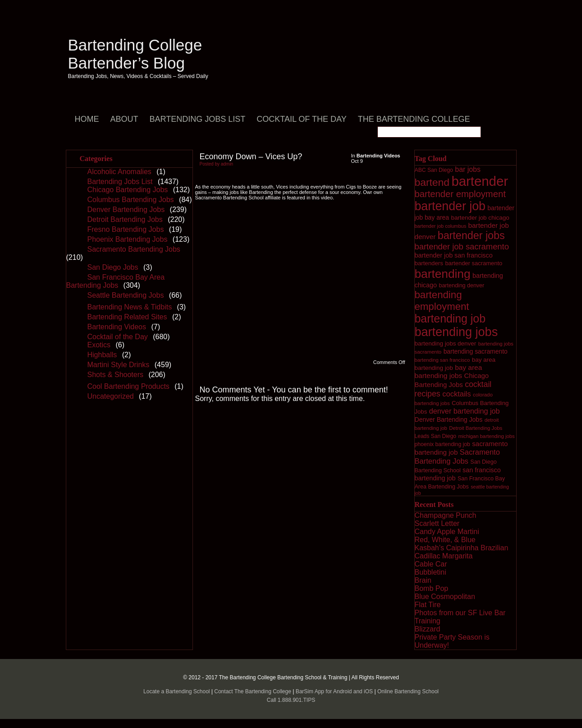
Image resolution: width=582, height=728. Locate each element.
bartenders (429, 263)
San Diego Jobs (113, 267)
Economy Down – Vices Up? (251, 157)
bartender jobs (471, 235)
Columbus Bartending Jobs (131, 200)
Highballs (102, 355)
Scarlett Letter (437, 523)
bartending (443, 274)
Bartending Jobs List (198, 119)
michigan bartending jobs (486, 436)
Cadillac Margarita (444, 556)
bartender (480, 181)
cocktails (456, 394)
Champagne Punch (446, 515)
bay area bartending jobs (449, 371)
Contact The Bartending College (253, 691)
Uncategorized (111, 396)
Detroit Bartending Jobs (125, 219)
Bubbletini (431, 572)
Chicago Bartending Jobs (128, 190)
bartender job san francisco (454, 255)
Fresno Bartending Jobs (126, 229)
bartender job (450, 206)
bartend (432, 182)
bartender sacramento (474, 263)
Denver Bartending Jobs (126, 210)
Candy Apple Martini (447, 532)
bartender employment (460, 194)
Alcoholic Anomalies (119, 172)
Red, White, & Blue (445, 540)
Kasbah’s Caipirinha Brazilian (462, 548)
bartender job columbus (441, 226)
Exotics (99, 345)
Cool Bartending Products (128, 386)
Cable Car (431, 564)
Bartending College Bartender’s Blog (135, 54)
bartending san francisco (442, 360)
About (124, 119)
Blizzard (428, 629)
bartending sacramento (476, 351)
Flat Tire (428, 605)
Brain (423, 580)
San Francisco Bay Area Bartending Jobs (116, 281)
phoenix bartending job (442, 444)
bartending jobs (456, 332)
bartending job (450, 319)
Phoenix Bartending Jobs (128, 239)
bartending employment (442, 301)
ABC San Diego (434, 170)
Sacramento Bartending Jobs (134, 249)
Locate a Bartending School (176, 691)
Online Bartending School (408, 691)
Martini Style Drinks (119, 365)
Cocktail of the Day (301, 119)
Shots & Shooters (116, 375)
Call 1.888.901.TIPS (291, 700)
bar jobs (468, 169)
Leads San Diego (435, 436)
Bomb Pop (432, 588)
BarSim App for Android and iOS (334, 691)
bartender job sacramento (462, 247)
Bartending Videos (117, 327)
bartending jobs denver (446, 343)
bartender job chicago (480, 218)
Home (87, 119)
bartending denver (461, 286)
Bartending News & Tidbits (130, 307)
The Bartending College (414, 119)
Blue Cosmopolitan (445, 597)
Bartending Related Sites (127, 317)
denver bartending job (465, 411)
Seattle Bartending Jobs (126, 295)
